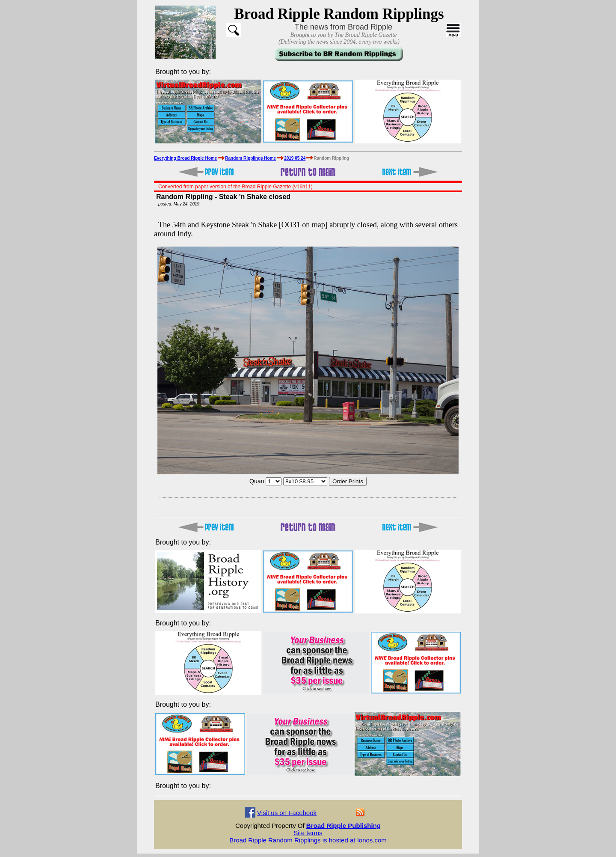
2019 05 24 (295, 158)
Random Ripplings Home (250, 158)
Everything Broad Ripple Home (185, 158)
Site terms (308, 833)
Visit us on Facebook (287, 813)
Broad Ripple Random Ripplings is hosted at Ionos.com (308, 840)
